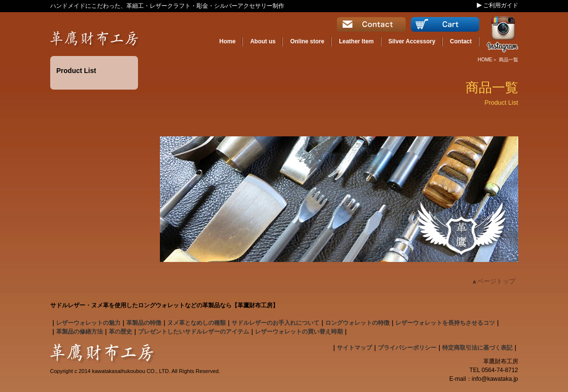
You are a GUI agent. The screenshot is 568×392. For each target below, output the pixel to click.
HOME (485, 60)
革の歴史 (120, 332)
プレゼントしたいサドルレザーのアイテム (194, 332)
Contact (461, 41)
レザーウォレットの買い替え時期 (299, 332)
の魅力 (88, 323)
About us (263, 41)
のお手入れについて (275, 323)
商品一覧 (509, 60)
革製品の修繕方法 (79, 332)
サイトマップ (354, 348)
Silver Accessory (412, 41)
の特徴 (144, 323)
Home (227, 41)
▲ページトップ (494, 281)
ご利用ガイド (501, 5)
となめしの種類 (196, 323)
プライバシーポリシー (407, 348)
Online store (307, 41)
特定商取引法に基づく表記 (477, 348)
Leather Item (356, 41)
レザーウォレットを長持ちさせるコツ (445, 323)
